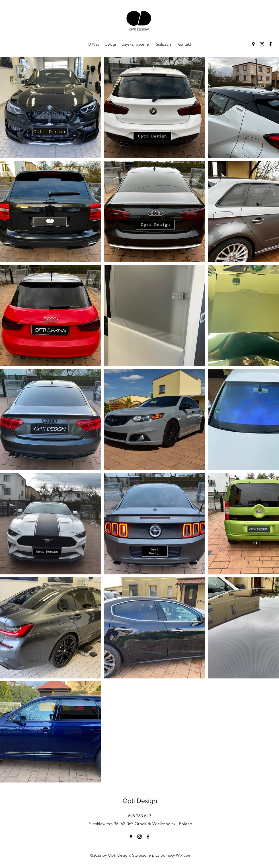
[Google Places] (253, 44)
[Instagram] (262, 44)
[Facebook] (270, 44)
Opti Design (140, 801)
